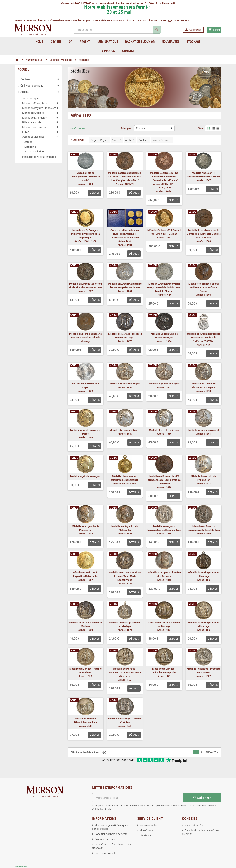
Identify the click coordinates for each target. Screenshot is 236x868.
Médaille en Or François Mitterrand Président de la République (85, 234)
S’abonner (202, 786)
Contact (128, 51)
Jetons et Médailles (33, 137)
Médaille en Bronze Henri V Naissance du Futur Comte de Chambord (164, 480)
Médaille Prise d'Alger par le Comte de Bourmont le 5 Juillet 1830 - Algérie (204, 234)
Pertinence (142, 128)
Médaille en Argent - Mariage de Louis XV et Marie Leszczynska (125, 576)
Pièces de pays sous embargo (39, 157)
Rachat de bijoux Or (140, 42)
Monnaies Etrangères (34, 118)
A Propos (108, 51)
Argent (25, 92)
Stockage (194, 42)
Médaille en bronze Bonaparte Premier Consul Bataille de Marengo (85, 337)
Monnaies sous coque (35, 127)
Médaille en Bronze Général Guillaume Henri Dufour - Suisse (204, 287)
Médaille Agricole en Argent (125, 430)
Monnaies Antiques (33, 113)
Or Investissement (32, 86)
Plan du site (21, 854)
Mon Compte (147, 818)
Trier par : (126, 128)
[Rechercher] (117, 30)
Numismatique (30, 98)
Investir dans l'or (194, 813)
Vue (201, 128)
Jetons (28, 142)
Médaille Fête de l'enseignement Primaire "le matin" (86, 177)
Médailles (30, 147)
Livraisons (145, 823)
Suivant (212, 752)
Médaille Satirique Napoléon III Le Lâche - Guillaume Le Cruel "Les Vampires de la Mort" (125, 177)
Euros (26, 132)
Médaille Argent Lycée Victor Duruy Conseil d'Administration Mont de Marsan (164, 287)
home (39, 42)
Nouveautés (171, 42)
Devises (25, 79)
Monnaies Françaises (34, 103)
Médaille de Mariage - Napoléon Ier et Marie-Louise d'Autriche (125, 672)
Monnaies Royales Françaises (39, 108)
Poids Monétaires (34, 151)
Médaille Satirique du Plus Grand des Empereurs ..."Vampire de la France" (164, 177)
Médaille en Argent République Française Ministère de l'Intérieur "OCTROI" (204, 337)
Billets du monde (32, 122)
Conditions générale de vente (111, 822)
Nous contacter (148, 813)
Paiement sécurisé (105, 827)
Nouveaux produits (105, 841)
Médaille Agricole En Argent (125, 384)
